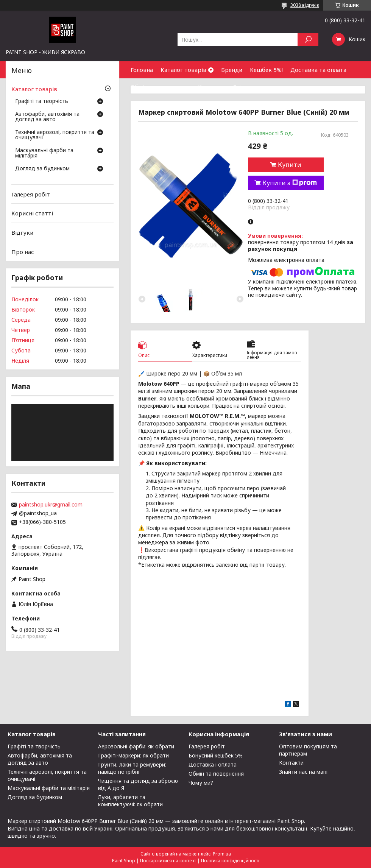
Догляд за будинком (42, 169)
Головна (142, 70)
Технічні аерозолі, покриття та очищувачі (55, 135)
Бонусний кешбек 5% (216, 755)
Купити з (290, 183)
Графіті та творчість (42, 101)
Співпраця (247, 87)
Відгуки (22, 232)
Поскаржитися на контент (168, 861)
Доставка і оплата (213, 764)
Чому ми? (201, 783)
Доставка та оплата (318, 70)
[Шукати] (308, 40)
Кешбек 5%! (266, 70)
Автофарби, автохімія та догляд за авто (47, 117)
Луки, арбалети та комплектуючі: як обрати (130, 801)
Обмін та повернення (161, 87)
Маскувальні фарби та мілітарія (44, 153)
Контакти (212, 87)
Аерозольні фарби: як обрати (136, 746)
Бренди (232, 70)
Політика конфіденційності (230, 861)
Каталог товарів (183, 70)
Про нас (23, 251)
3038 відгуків (305, 5)
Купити (290, 165)
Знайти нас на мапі (303, 772)
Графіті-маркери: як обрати (133, 755)
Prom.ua (222, 854)
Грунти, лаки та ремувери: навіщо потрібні (132, 768)
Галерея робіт (31, 194)
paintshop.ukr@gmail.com (51, 505)
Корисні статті (32, 213)
